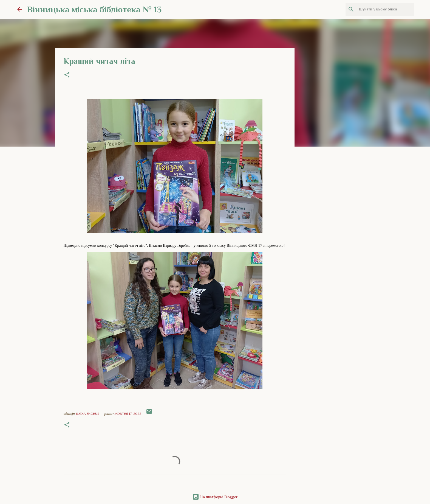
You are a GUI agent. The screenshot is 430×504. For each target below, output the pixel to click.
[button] (67, 75)
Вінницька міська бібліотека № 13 (94, 9)
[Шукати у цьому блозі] (385, 9)
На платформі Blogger (215, 497)
